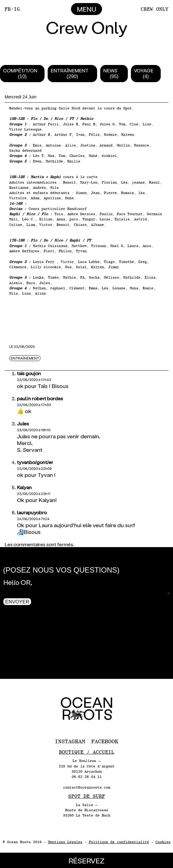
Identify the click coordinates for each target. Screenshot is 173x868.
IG (17, 9)
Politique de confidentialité (119, 842)
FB (8, 9)
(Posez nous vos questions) (61, 570)
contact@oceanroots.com (87, 787)
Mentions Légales (65, 842)
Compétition (20, 70)
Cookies (163, 842)
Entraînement (70, 70)
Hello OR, (86, 585)
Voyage (144, 70)
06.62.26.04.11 (87, 777)
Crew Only (155, 9)
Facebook (105, 741)
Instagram (70, 741)
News (110, 70)
